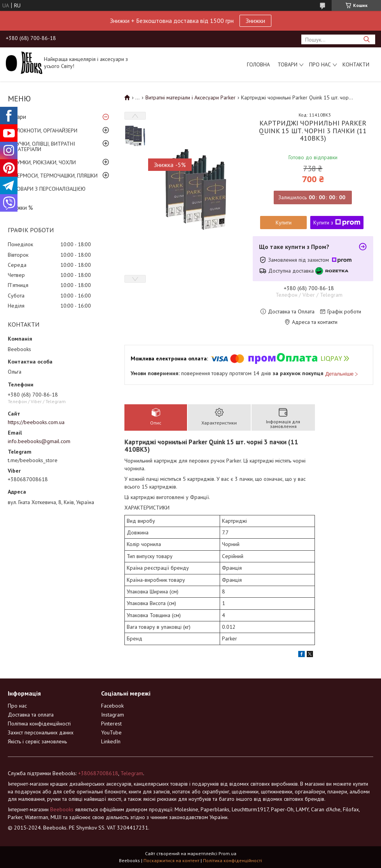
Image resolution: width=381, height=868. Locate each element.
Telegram (132, 773)
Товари (287, 64)
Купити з (337, 223)
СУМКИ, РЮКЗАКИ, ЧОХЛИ (45, 162)
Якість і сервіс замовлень (37, 741)
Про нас (320, 64)
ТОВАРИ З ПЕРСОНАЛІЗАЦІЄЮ (50, 189)
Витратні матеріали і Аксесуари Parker (190, 97)
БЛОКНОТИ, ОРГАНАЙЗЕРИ (45, 130)
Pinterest (111, 724)
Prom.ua (227, 853)
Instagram (113, 715)
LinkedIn (111, 741)
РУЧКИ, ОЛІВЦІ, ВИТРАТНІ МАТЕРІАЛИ (44, 146)
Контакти (356, 64)
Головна (258, 64)
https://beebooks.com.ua (36, 422)
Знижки (255, 21)
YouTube (111, 732)
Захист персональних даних (41, 732)
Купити (284, 223)
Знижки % (20, 208)
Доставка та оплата (31, 715)
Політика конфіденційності (39, 724)
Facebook (112, 706)
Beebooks (62, 809)
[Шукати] (366, 39)
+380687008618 (98, 773)
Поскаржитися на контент (171, 860)
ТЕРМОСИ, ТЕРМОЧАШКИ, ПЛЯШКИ (56, 176)
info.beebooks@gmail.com (39, 441)
